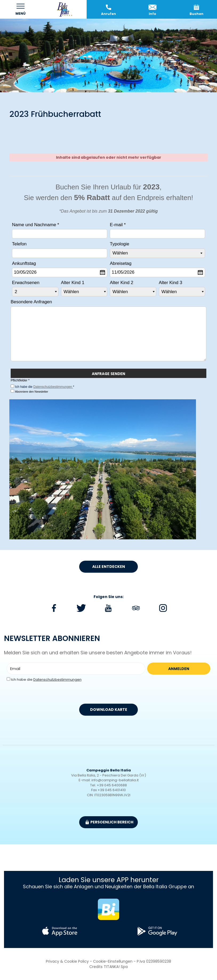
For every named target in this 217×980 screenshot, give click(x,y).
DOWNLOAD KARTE (109, 710)
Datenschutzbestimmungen (53, 387)
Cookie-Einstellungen (113, 961)
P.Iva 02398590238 (154, 961)
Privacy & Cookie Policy (67, 961)
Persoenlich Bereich (109, 822)
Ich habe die (46, 680)
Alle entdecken (109, 567)
